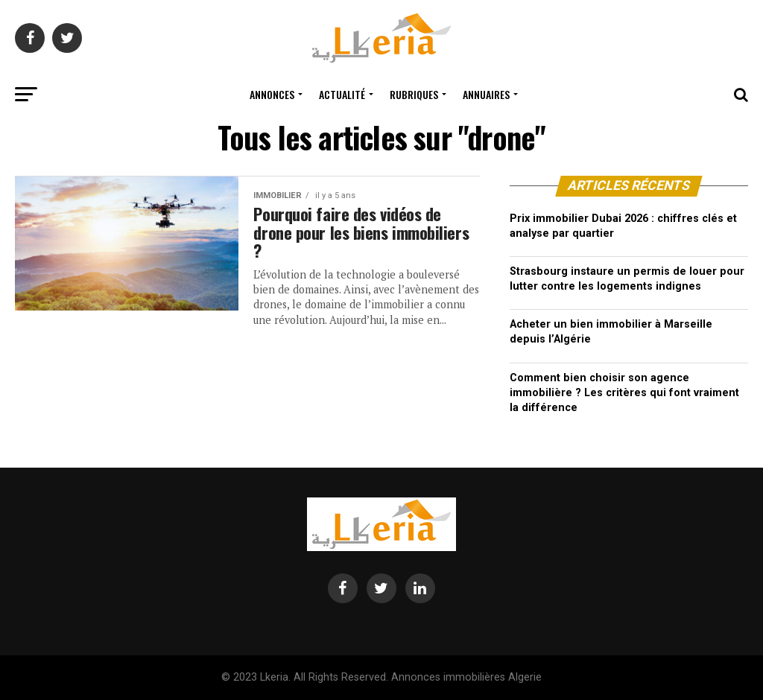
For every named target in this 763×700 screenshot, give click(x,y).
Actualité (342, 94)
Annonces (272, 94)
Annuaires (486, 94)
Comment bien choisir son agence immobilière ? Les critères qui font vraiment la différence (624, 393)
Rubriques (414, 94)
